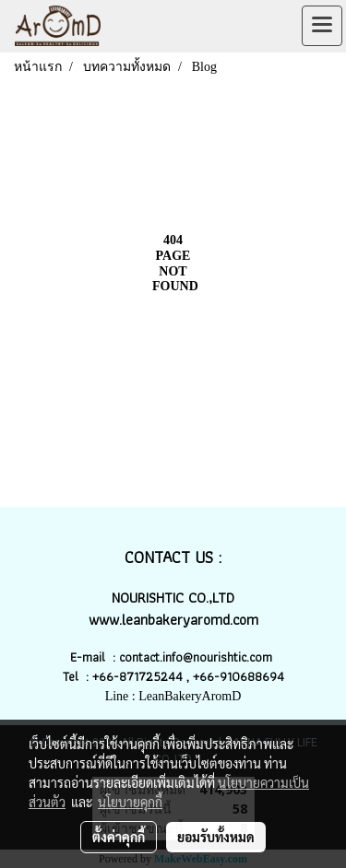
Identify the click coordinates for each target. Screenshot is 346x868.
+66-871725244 (137, 676)
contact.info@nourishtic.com (197, 657)
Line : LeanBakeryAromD (173, 696)
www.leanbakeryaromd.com (173, 620)
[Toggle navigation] (322, 26)
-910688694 (249, 676)
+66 (203, 676)
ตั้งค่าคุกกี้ (119, 837)
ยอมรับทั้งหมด (216, 837)
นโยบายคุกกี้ (130, 802)
